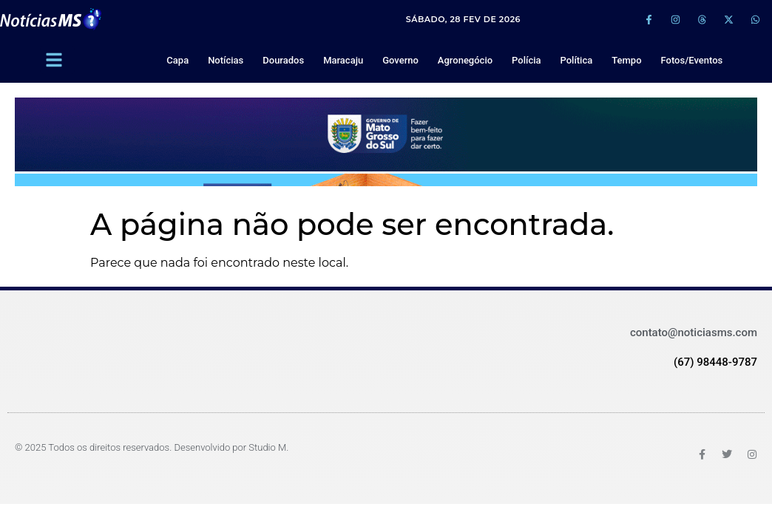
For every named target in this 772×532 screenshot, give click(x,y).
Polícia (526, 60)
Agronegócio (465, 60)
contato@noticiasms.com (694, 332)
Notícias (226, 60)
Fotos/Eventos (692, 60)
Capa (177, 60)
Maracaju (343, 60)
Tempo (626, 60)
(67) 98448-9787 (715, 362)
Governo (400, 60)
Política (576, 60)
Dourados (283, 60)
